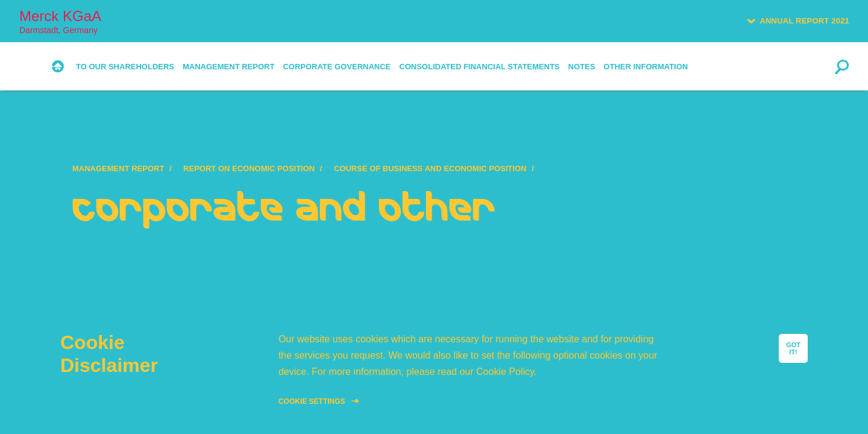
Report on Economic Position (249, 168)
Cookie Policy (505, 372)
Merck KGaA (60, 21)
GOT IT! (793, 348)
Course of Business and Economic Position (430, 168)
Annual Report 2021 (804, 21)
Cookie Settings (312, 401)
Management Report (118, 168)
